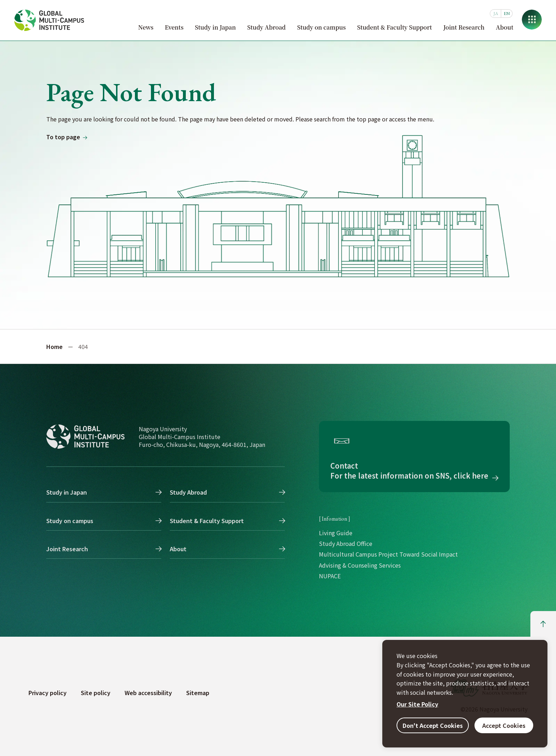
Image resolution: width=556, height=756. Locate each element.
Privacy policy (48, 693)
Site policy (96, 693)
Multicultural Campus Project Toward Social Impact (388, 554)
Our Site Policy (417, 704)
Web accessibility (148, 693)
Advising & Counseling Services (360, 565)
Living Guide (336, 533)
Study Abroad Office (346, 543)
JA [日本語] (496, 14)
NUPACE (330, 576)
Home (54, 346)
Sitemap (198, 693)
